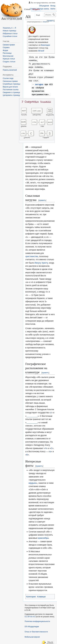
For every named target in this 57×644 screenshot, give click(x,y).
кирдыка (32, 481)
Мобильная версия (32, 635)
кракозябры (43, 536)
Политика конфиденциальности (37, 620)
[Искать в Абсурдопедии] (50, 15)
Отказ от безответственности (36, 630)
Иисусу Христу (41, 261)
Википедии (45, 45)
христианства (32, 255)
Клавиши (41, 595)
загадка (39, 83)
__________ (32, 414)
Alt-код (41, 51)
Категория (31, 595)
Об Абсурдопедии (32, 625)
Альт (45, 22)
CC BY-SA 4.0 (30, 615)
